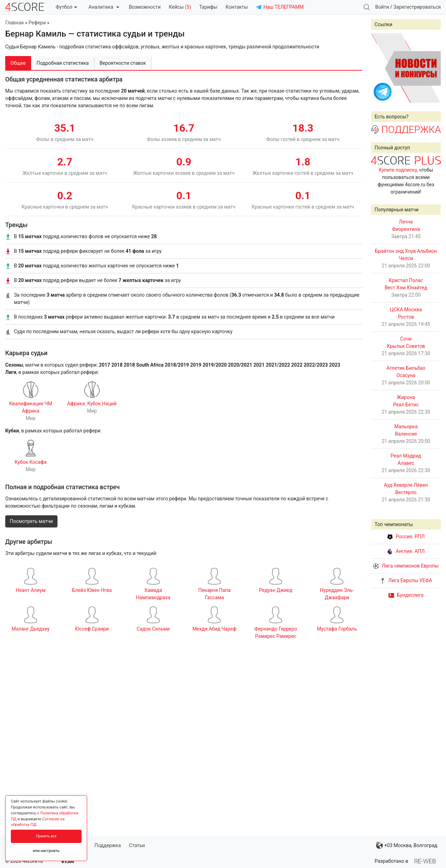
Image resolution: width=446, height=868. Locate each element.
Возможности (145, 7)
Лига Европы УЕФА (406, 580)
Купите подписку (398, 170)
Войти (382, 7)
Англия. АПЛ (406, 551)
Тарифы (208, 7)
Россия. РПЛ (406, 537)
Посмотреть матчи (31, 521)
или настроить (46, 851)
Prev (380, 68)
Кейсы (180, 7)
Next (432, 68)
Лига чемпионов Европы (406, 566)
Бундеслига (406, 595)
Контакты (237, 7)
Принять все (46, 836)
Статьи (137, 845)
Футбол (66, 7)
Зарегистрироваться (417, 7)
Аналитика (104, 7)
